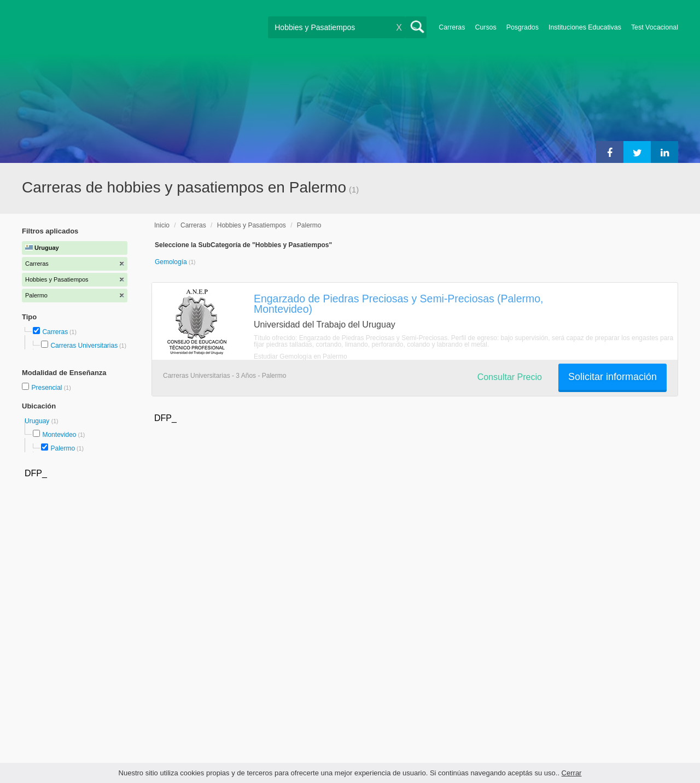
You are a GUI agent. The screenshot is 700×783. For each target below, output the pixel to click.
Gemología (172, 262)
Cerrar (572, 773)
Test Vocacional (655, 27)
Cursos (485, 27)
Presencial (47, 388)
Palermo (63, 448)
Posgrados (523, 27)
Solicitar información (612, 377)
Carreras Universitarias (84, 346)
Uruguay (38, 421)
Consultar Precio (510, 377)
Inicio (162, 225)
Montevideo (59, 435)
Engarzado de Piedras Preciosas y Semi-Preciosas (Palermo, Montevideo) (398, 304)
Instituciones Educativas (585, 27)
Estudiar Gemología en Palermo (301, 357)
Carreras (452, 27)
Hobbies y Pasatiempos (252, 225)
